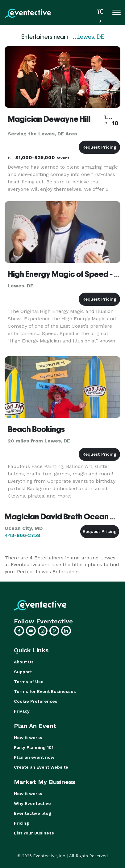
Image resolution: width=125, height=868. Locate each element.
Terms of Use (29, 682)
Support (23, 672)
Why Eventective (32, 803)
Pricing (21, 823)
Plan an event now (34, 757)
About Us (24, 662)
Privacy (22, 711)
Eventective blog (33, 813)
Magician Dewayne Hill (49, 119)
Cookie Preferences (36, 701)
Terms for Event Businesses (45, 691)
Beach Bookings (36, 429)
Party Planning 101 (34, 747)
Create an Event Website (41, 767)
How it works (28, 738)
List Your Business (34, 833)
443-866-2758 (22, 535)
